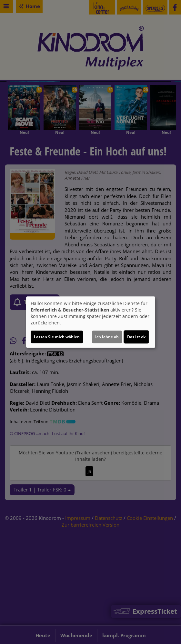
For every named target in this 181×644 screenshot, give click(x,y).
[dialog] (91, 322)
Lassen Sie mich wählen (57, 337)
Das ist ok (136, 337)
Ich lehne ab (107, 337)
